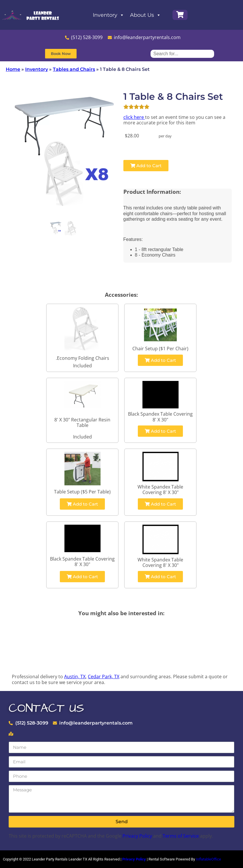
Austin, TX (75, 677)
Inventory (108, 15)
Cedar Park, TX (104, 677)
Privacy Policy (137, 836)
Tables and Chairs (74, 69)
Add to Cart (146, 166)
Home (13, 69)
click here (134, 117)
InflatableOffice (208, 859)
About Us (145, 15)
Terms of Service (181, 836)
